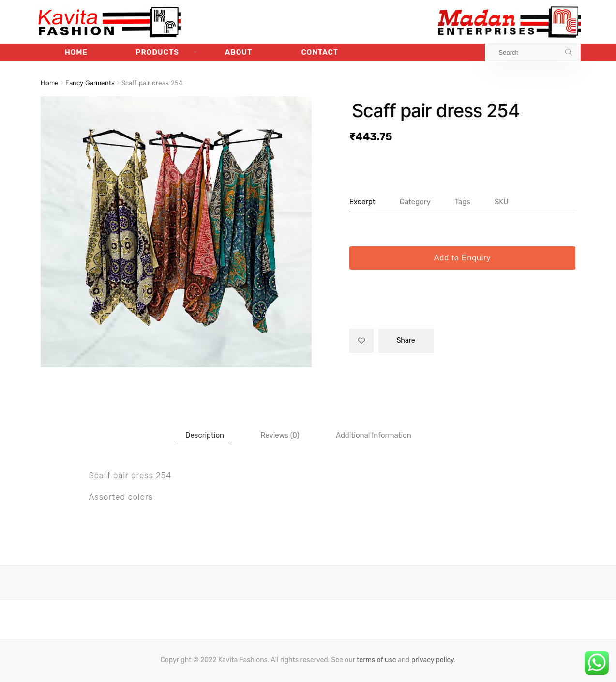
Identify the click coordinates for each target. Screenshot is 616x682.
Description (205, 435)
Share (406, 341)
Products (157, 52)
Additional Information (374, 435)
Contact (320, 52)
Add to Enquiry (463, 258)
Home (76, 52)
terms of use (376, 660)
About (239, 52)
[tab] (205, 435)
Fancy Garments (90, 83)
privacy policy (433, 660)
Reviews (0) (280, 435)
